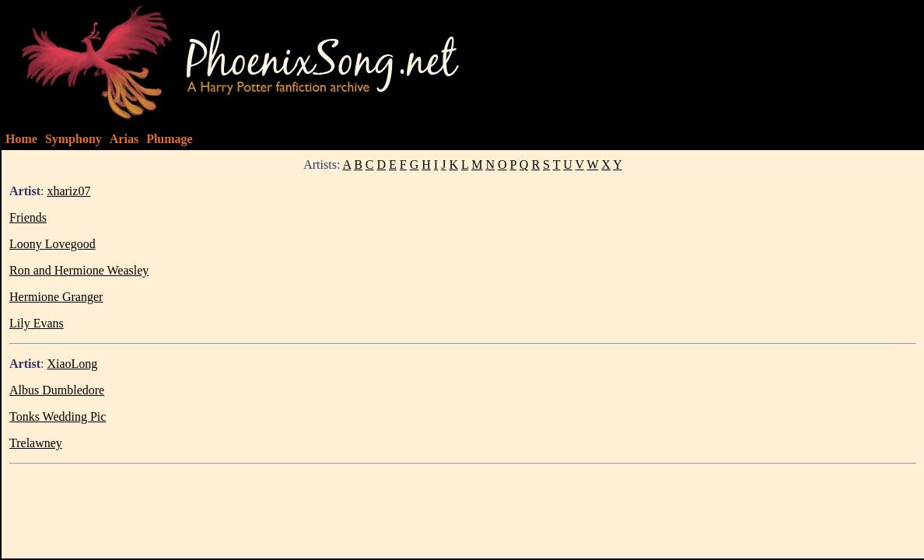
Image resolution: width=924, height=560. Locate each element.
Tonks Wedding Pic (58, 416)
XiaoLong (72, 364)
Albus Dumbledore (57, 390)
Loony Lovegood (52, 244)
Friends (28, 217)
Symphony (73, 139)
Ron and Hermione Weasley (79, 270)
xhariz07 (68, 191)
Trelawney (36, 443)
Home (21, 139)
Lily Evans (37, 323)
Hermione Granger (56, 297)
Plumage (170, 139)
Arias (124, 139)
